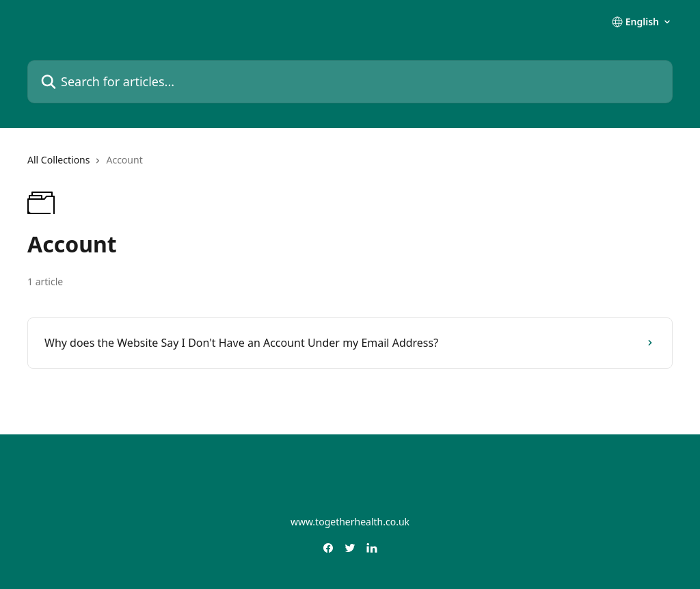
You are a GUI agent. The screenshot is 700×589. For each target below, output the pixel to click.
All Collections (58, 160)
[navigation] (350, 166)
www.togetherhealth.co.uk (350, 522)
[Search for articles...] (350, 82)
